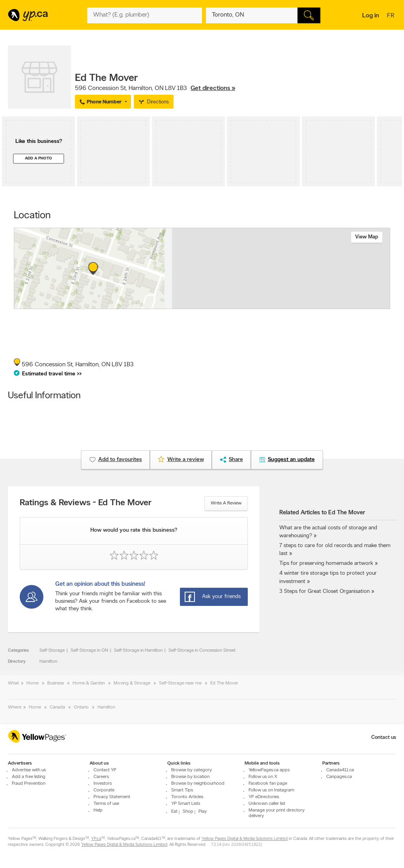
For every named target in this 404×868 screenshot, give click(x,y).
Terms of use (106, 804)
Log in (371, 16)
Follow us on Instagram (271, 790)
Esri (260, 305)
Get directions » (213, 88)
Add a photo (38, 158)
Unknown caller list (267, 804)
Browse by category (192, 770)
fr (392, 16)
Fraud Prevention (29, 784)
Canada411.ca (340, 770)
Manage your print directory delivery (277, 813)
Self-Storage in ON (89, 651)
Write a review (226, 503)
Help (98, 810)
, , (155, 88)
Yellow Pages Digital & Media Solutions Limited (245, 839)
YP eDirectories (264, 797)
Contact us (384, 738)
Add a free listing (29, 777)
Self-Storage (52, 651)
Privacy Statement (112, 797)
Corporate (104, 790)
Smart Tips (182, 790)
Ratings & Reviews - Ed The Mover (86, 503)
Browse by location (190, 777)
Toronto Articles (187, 797)
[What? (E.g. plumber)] (144, 15)
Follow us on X (263, 777)
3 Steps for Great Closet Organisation (325, 591)
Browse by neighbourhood (198, 784)
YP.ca (96, 839)
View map (367, 237)
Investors (103, 784)
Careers (101, 777)
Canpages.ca (339, 777)
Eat (174, 812)
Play (203, 812)
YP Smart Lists (186, 804)
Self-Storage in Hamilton (138, 651)
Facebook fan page (268, 784)
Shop (188, 812)
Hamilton (48, 662)
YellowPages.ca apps (269, 770)
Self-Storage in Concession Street (202, 651)
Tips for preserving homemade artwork (326, 563)
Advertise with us (29, 770)
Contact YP (105, 770)
